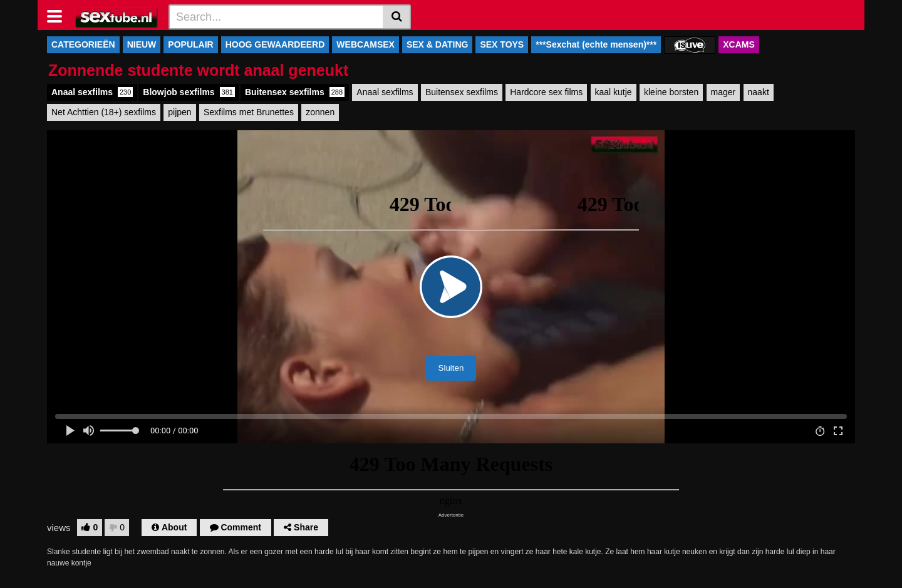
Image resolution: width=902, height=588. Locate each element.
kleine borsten (671, 92)
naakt (759, 92)
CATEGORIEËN (83, 44)
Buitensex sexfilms (295, 92)
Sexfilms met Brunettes (249, 112)
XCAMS (739, 44)
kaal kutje (614, 92)
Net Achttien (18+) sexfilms (104, 112)
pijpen (179, 112)
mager (723, 92)
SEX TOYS (502, 44)
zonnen (320, 112)
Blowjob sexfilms (189, 92)
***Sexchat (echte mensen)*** (596, 44)
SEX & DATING (438, 44)
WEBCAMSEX (365, 44)
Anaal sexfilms (92, 92)
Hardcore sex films (546, 92)
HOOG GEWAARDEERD (275, 44)
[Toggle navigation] (59, 15)
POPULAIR (190, 44)
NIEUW (142, 44)
